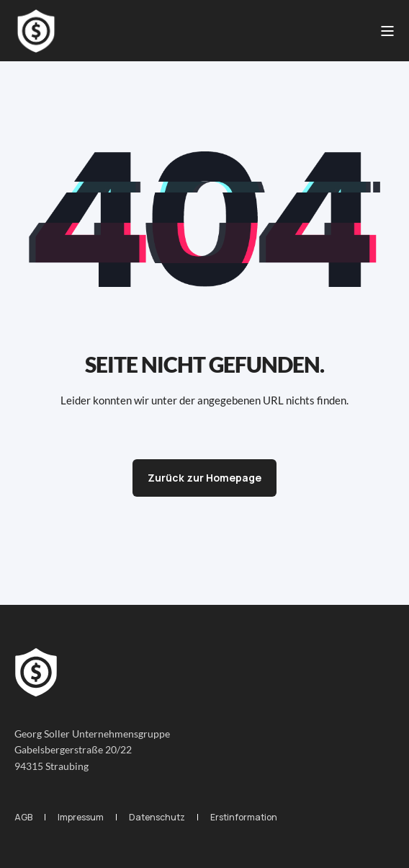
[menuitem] (23, 817)
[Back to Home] (36, 31)
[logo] (36, 673)
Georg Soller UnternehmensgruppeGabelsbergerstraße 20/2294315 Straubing (92, 750)
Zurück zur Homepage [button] (204, 478)
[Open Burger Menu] (387, 31)
